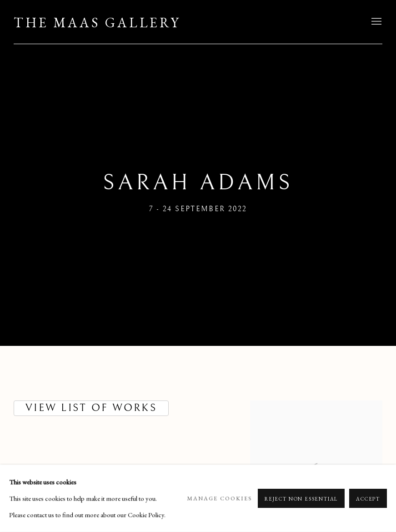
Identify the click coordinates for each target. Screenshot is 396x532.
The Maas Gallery (97, 23)
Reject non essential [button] (301, 499)
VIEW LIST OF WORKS (91, 408)
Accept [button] (368, 499)
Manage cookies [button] (220, 498)
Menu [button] (376, 22)
